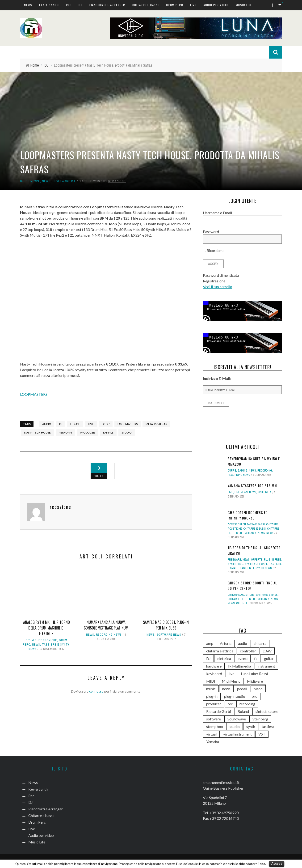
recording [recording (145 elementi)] (247, 704)
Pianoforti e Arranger (107, 5)
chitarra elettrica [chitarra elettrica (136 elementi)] (220, 651)
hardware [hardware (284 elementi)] (214, 666)
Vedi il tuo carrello (218, 287)
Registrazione (214, 281)
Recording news (109, 635)
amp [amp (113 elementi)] (210, 643)
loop (106, 424)
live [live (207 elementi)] (231, 674)
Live (193, 5)
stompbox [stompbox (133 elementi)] (215, 726)
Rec (69, 5)
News (28, 5)
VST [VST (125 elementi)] (262, 734)
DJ (80, 5)
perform (65, 432)
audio (47, 424)
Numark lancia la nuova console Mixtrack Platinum (106, 625)
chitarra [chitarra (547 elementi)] (260, 643)
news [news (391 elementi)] (226, 689)
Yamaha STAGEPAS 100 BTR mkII (253, 485)
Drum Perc (175, 5)
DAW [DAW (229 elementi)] (267, 651)
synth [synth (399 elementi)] (251, 726)
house (75, 424)
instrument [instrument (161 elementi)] (266, 666)
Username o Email (217, 213)
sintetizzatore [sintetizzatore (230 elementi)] (267, 711)
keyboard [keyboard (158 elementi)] (214, 674)
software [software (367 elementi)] (214, 719)
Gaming (243, 471)
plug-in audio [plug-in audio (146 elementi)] (235, 696)
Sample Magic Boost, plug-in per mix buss (166, 625)
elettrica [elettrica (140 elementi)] (224, 658)
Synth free (235, 564)
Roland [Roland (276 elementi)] (243, 711)
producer (87, 432)
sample (108, 432)
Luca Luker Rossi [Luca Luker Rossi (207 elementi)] (254, 674)
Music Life (244, 5)
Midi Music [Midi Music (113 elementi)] (231, 681)
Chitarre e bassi (146, 5)
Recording (265, 471)
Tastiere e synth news (256, 568)
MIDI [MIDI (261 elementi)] (211, 681)
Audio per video (216, 5)
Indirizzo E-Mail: (217, 378)
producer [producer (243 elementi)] (214, 704)
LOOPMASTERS (34, 394)
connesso (96, 691)
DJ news (32, 181)
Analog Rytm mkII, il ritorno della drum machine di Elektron (46, 628)
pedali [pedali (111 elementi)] (242, 689)
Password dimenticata (221, 275)
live (91, 424)
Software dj (64, 181)
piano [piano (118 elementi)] (258, 689)
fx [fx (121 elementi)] (256, 658)
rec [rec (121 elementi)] (230, 704)
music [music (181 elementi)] (211, 689)
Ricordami (213, 250)
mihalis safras (156, 424)
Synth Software (256, 564)
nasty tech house (37, 432)
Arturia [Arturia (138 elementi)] (226, 643)
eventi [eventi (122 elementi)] (243, 658)
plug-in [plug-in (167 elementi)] (212, 696)
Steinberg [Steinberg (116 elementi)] (260, 719)
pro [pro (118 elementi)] (255, 696)
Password (211, 232)
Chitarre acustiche (241, 595)
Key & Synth (49, 5)
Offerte (257, 560)
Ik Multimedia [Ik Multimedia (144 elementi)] (240, 666)
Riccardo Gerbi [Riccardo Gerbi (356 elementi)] (219, 711)
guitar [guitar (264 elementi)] (269, 658)
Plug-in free (273, 560)
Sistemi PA (265, 492)
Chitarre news (255, 533)
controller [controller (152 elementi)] (248, 651)
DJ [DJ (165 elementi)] (208, 658)
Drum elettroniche (41, 640)
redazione (117, 181)
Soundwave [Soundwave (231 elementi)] (237, 719)
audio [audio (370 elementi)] (243, 643)
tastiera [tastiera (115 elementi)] (268, 726)
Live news (241, 492)
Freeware (234, 560)
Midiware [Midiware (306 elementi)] (255, 681)
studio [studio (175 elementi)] (235, 726)
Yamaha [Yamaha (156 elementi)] (213, 742)
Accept (277, 864)
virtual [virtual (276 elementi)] (211, 734)
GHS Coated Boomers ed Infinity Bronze (248, 515)
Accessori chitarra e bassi (246, 524)
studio (127, 432)
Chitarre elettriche (242, 599)
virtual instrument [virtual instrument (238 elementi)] (237, 734)
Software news (169, 635)
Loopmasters (128, 424)
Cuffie (232, 471)
